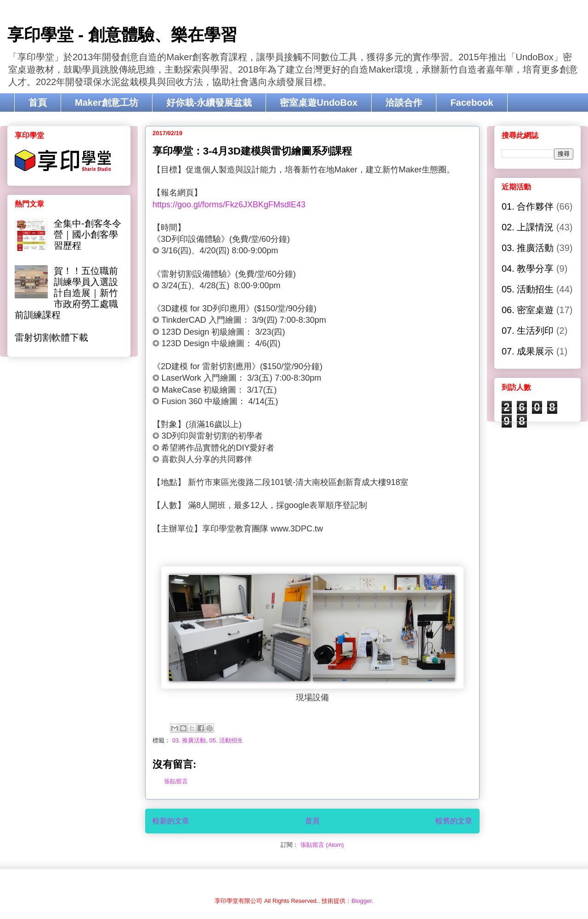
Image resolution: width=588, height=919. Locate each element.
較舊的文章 (454, 821)
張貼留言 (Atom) (322, 845)
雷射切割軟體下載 (51, 337)
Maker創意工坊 (107, 103)
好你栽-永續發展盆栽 (209, 103)
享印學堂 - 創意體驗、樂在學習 (122, 35)
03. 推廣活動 (189, 740)
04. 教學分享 (528, 268)
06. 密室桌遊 (528, 310)
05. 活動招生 (226, 740)
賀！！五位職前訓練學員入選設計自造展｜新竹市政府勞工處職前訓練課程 (66, 293)
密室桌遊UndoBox (319, 103)
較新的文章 (171, 821)
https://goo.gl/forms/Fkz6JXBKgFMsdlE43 (229, 205)
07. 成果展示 (528, 351)
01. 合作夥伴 (528, 206)
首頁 (38, 103)
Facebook (472, 103)
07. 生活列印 (528, 331)
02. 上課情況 (528, 227)
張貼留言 (176, 781)
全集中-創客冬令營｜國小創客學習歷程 (88, 234)
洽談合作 (404, 103)
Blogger (362, 901)
